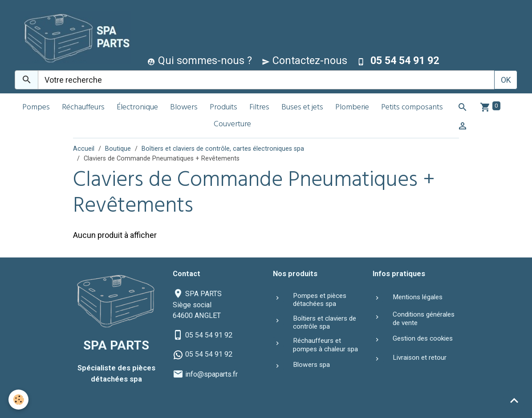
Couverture (232, 125)
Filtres (259, 108)
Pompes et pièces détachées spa (320, 300)
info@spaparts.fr (211, 374)
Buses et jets (302, 108)
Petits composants (412, 108)
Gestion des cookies (423, 338)
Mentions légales (418, 297)
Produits (223, 108)
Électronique (137, 108)
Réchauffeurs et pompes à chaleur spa (325, 345)
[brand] (74, 37)
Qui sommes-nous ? (200, 60)
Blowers (184, 108)
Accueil (84, 149)
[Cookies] (19, 400)
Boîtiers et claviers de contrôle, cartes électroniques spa (223, 149)
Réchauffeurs (83, 108)
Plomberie (352, 108)
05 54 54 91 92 (209, 335)
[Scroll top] (514, 400)
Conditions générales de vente (424, 318)
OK (506, 80)
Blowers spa (311, 365)
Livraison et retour (420, 358)
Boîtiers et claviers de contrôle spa (325, 322)
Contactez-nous (305, 60)
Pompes (36, 108)
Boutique (118, 149)
